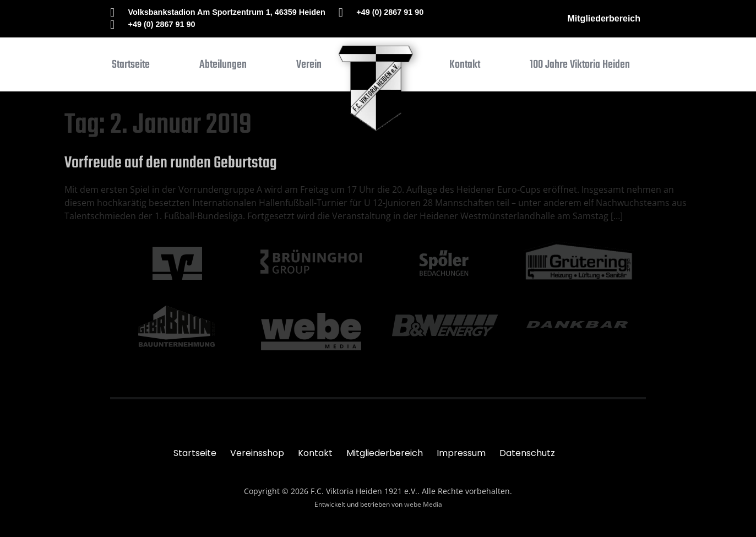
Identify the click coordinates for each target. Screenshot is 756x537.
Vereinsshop (257, 453)
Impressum (461, 453)
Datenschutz (527, 453)
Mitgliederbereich (604, 18)
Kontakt (315, 453)
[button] (223, 67)
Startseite (195, 453)
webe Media (423, 504)
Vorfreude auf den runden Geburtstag (171, 163)
